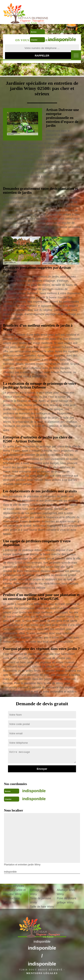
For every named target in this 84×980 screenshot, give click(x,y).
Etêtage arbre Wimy (38, 892)
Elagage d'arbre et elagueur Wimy (14, 892)
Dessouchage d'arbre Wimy (12, 900)
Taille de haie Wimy (42, 907)
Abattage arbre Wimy (66, 892)
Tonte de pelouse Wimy (41, 900)
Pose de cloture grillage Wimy (67, 900)
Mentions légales (42, 973)
